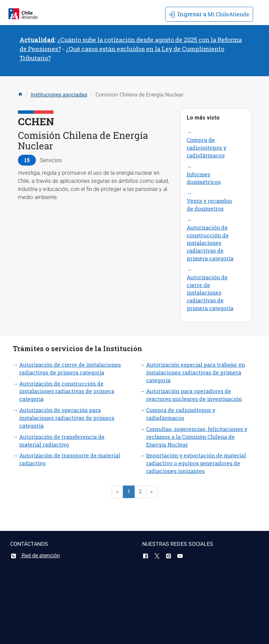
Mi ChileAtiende (209, 14)
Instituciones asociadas (59, 95)
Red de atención (35, 555)
